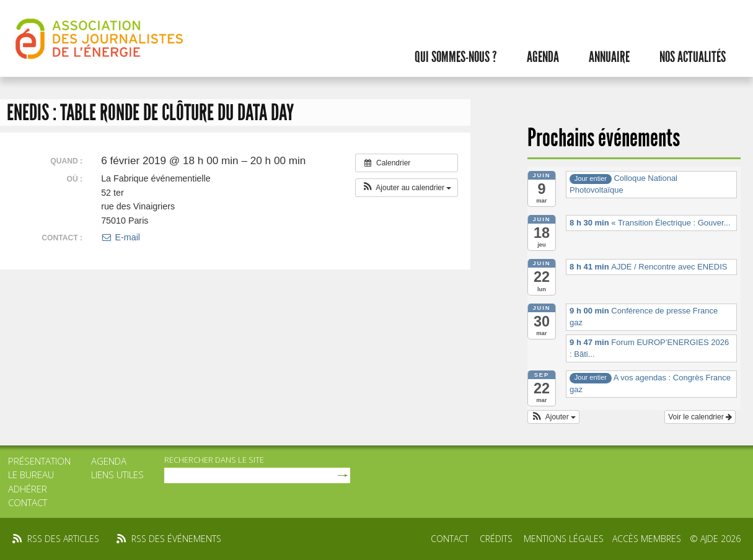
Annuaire (609, 57)
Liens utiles (117, 475)
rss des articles (63, 539)
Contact (28, 502)
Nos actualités (693, 57)
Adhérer (28, 489)
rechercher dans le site (214, 460)
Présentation (39, 461)
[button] (407, 188)
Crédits (496, 539)
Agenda (543, 57)
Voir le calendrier (700, 417)
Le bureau (31, 475)
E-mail (121, 237)
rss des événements (176, 539)
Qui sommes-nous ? (456, 57)
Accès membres (647, 539)
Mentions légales (564, 539)
